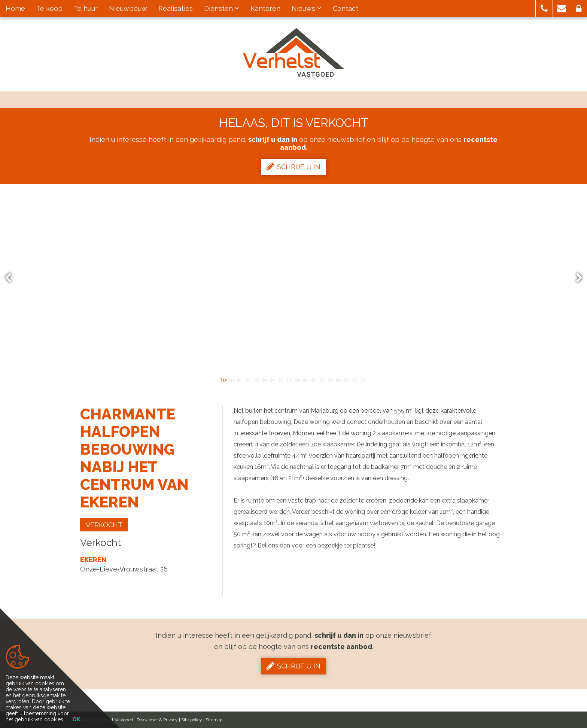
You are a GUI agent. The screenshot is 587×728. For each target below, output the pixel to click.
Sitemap (214, 720)
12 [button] (314, 379)
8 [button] (281, 379)
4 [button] (248, 379)
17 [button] (355, 379)
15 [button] (339, 379)
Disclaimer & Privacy (157, 720)
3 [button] (240, 379)
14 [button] (331, 379)
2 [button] (232, 379)
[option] (293, 278)
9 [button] (289, 379)
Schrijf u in (293, 167)
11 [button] (306, 379)
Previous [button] (12, 278)
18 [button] (364, 379)
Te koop (49, 8)
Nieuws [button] (307, 8)
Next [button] (576, 278)
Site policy (192, 720)
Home (15, 8)
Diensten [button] (222, 8)
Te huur (86, 8)
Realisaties (176, 8)
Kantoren (265, 8)
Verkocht (104, 525)
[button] (544, 8)
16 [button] (347, 379)
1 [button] (223, 379)
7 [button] (273, 379)
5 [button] (256, 379)
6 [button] (265, 379)
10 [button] (298, 379)
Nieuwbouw (128, 8)
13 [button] (322, 379)
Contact (346, 8)
